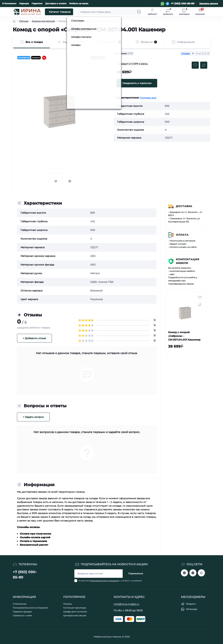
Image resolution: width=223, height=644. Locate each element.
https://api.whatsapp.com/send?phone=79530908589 (201, 573)
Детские (24, 21)
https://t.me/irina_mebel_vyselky (193, 573)
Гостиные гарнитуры (75, 608)
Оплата (182, 235)
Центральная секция (75, 615)
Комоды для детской (43, 21)
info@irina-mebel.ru (126, 604)
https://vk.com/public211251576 (184, 573)
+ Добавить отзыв (34, 338)
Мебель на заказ (79, 3)
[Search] (139, 12)
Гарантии (37, 3)
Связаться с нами (22, 615)
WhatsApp (191, 609)
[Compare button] (204, 65)
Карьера (24, 3)
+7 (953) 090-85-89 (25, 575)
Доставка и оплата (56, 3)
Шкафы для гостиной (75, 612)
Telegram (191, 604)
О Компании (9, 3)
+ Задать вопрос (33, 417)
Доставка (184, 206)
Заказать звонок (209, 3)
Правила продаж (22, 612)
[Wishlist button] (195, 65)
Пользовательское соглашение (104, 581)
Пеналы (68, 604)
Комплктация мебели (188, 261)
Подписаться (136, 573)
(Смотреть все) (148, 98)
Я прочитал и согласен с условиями (110, 581)
